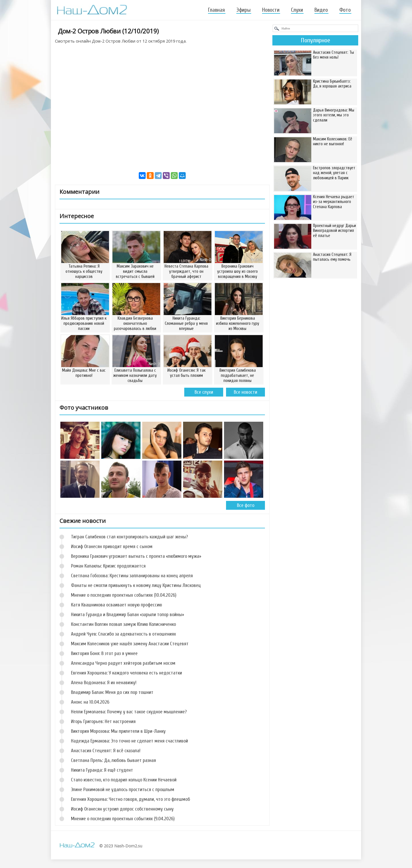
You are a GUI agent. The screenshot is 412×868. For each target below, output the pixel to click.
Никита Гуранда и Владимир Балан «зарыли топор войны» (127, 615)
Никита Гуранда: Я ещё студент (102, 770)
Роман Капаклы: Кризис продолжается (108, 566)
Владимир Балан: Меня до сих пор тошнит (112, 692)
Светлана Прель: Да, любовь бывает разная (113, 760)
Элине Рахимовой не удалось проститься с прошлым (123, 790)
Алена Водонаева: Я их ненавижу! (104, 683)
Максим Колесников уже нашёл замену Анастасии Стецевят (130, 644)
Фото (345, 10)
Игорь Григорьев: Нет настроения (103, 721)
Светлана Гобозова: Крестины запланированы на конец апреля (132, 576)
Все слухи (204, 392)
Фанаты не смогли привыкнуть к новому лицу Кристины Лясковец (136, 585)
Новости (271, 10)
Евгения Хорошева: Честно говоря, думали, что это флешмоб (130, 799)
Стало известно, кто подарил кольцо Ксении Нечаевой (124, 780)
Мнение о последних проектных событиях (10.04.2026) (124, 595)
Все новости (245, 392)
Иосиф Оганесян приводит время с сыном (112, 547)
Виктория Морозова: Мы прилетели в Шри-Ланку (118, 731)
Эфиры (243, 10)
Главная (216, 10)
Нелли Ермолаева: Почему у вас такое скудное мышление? (129, 712)
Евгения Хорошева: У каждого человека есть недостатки (126, 673)
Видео (321, 10)
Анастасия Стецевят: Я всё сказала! (106, 751)
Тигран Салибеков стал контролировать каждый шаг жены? (129, 537)
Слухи (297, 10)
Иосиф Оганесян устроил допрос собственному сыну (122, 809)
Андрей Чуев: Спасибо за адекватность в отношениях (123, 634)
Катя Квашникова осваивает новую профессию (116, 605)
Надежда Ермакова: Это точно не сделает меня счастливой (129, 741)
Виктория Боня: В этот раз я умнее (104, 653)
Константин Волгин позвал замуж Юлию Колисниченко (123, 624)
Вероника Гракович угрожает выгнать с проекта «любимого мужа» (136, 556)
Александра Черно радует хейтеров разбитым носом (123, 663)
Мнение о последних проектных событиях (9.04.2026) (123, 819)
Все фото (246, 505)
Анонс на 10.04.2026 (90, 702)
